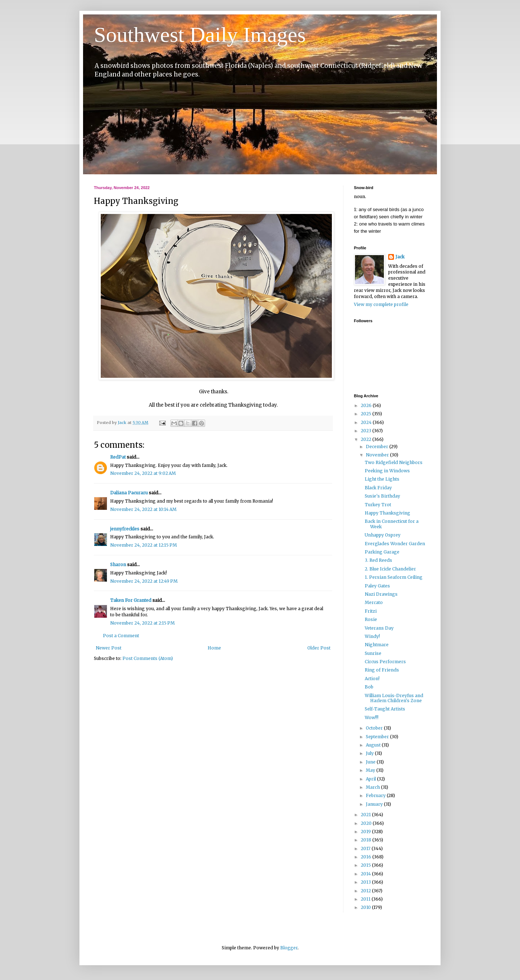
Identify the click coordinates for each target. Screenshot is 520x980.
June (371, 762)
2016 (367, 857)
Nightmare (377, 645)
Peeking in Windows (387, 471)
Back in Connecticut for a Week (392, 524)
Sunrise (373, 653)
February (376, 795)
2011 (366, 899)
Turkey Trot (378, 505)
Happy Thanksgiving (387, 513)
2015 (366, 865)
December (378, 447)
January (375, 804)
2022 (367, 439)
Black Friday (378, 488)
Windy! (372, 636)
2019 (366, 832)
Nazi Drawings (381, 594)
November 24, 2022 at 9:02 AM (143, 473)
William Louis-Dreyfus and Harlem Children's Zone (394, 698)
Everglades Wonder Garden (395, 544)
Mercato (374, 602)
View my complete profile (381, 304)
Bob (369, 687)
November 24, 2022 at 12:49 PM (144, 581)
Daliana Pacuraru (129, 493)
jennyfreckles (125, 529)
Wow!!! (372, 717)
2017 (366, 848)
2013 (366, 882)
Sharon (118, 565)
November (378, 455)
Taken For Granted (131, 600)
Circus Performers (385, 662)
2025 (367, 414)
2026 (367, 405)
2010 (366, 907)
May (371, 770)
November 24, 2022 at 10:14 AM (143, 509)
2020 (367, 823)
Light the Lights (382, 479)
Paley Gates (377, 586)
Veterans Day (379, 628)
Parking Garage (382, 552)
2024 (367, 422)
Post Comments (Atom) (148, 658)
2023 (367, 431)
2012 (366, 891)
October (375, 728)
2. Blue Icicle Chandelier (390, 569)
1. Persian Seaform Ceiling (394, 577)
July (370, 753)
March (373, 787)
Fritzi (371, 611)
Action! (372, 679)
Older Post (319, 648)
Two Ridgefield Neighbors (394, 462)
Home (214, 648)
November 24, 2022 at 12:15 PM (144, 545)
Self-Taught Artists (385, 709)
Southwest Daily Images (200, 35)
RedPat (118, 457)
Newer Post (109, 648)
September (378, 737)
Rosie (371, 619)
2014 (366, 874)
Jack (400, 257)
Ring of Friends (382, 670)
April (371, 779)
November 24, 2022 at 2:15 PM (142, 623)
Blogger (289, 948)
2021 (366, 815)
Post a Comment (121, 636)
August (374, 745)
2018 (367, 840)
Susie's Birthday (382, 496)
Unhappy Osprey (383, 535)
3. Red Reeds (378, 560)
